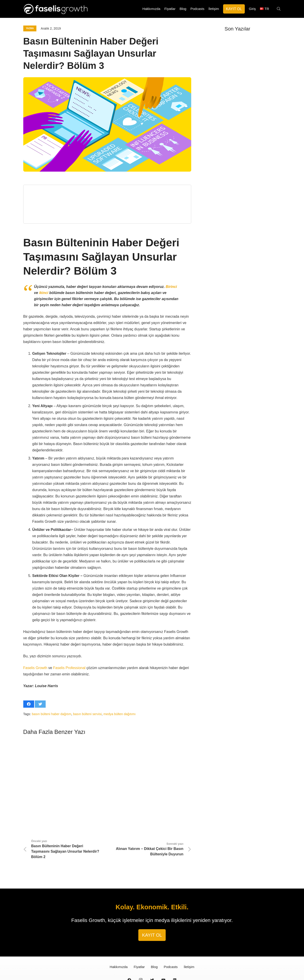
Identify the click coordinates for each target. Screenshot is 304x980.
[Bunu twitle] (40, 704)
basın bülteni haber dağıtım (52, 714)
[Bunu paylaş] (29, 704)
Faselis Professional (69, 668)
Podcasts (171, 943)
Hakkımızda (119, 943)
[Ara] (279, 9)
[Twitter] (152, 957)
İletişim (189, 943)
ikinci (44, 293)
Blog (154, 943)
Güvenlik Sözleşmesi (193, 970)
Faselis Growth (35, 668)
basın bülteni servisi (87, 714)
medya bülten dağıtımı (120, 714)
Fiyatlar (139, 943)
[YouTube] (163, 957)
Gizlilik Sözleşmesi (167, 970)
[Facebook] (129, 957)
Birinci (171, 287)
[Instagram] (141, 957)
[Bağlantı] (60, 9)
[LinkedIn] (175, 957)
